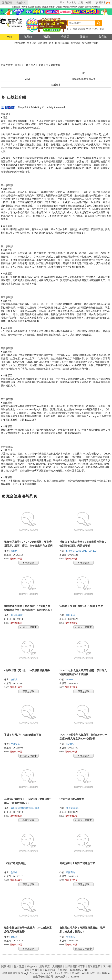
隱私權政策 (94, 966)
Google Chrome (30, 973)
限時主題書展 (62, 43)
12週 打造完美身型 (15, 863)
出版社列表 (30, 65)
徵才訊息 (19, 966)
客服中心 (37, 970)
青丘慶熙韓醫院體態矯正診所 (26, 808)
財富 (69, 29)
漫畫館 (84, 37)
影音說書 (76, 43)
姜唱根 (14, 872)
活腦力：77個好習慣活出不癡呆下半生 (81, 606)
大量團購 (57, 966)
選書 (51, 43)
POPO (95, 29)
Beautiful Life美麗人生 (84, 79)
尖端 (41, 65)
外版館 (47, 37)
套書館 (65, 37)
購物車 (104, 2)
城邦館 (28, 37)
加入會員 (71, 2)
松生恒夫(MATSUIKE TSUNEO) (82, 551)
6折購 (88, 2)
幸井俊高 (16, 744)
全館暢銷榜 (19, 43)
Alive (28, 79)
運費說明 (7, 3)
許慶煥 (14, 679)
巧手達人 (71, 937)
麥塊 (102, 29)
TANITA (70, 679)
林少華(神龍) (17, 615)
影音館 (103, 37)
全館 (9, 37)
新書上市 (32, 43)
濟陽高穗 (71, 872)
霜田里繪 (71, 615)
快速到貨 (21, 3)
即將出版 (43, 43)
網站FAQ (32, 966)
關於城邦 (6, 966)
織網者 (82, 29)
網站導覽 (45, 966)
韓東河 (14, 551)
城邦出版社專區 (90, 43)
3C (84, 73)
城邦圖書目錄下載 (75, 966)
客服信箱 (50, 970)
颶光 (75, 29)
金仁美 (14, 937)
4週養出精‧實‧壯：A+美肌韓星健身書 (27, 670)
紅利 (81, 2)
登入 (62, 2)
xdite (89, 29)
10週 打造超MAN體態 (72, 799)
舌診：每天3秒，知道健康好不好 (23, 735)
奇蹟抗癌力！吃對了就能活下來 (77, 863)
